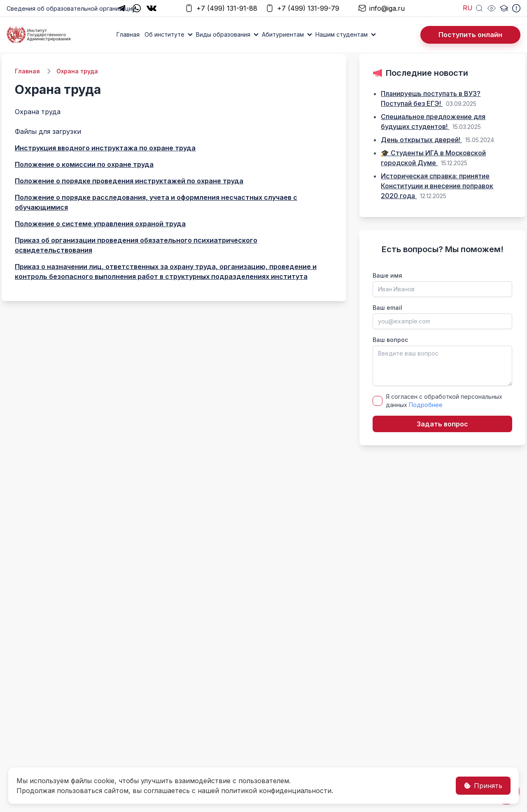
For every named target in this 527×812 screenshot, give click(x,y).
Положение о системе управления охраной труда (100, 224)
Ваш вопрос (390, 340)
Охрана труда (77, 71)
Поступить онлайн (470, 35)
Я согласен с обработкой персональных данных (444, 401)
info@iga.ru (381, 8)
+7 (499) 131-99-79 (302, 8)
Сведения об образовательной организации (71, 8)
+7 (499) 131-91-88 (221, 8)
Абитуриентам (283, 34)
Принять (483, 786)
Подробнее (426, 405)
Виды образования (223, 34)
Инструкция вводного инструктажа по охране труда (105, 148)
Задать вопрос (442, 424)
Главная (128, 34)
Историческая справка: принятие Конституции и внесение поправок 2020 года (437, 186)
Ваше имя (387, 275)
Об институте (164, 34)
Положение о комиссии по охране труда (84, 164)
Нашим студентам (342, 34)
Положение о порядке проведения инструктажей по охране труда (129, 181)
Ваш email (387, 308)
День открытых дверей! (421, 140)
